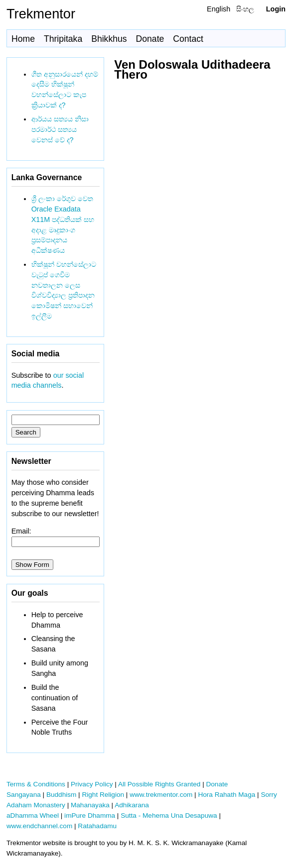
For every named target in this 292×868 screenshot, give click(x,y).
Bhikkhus (109, 39)
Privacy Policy (92, 784)
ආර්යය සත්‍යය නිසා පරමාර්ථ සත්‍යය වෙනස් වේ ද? (60, 129)
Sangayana (24, 795)
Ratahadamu (97, 826)
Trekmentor (41, 14)
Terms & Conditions (36, 784)
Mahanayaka (90, 805)
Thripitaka (63, 39)
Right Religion (103, 795)
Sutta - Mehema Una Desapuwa (169, 815)
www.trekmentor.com (161, 795)
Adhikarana (132, 805)
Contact (188, 39)
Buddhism (61, 795)
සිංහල (245, 9)
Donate (150, 39)
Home (23, 39)
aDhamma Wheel (33, 815)
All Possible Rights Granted (159, 784)
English (219, 9)
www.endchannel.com (39, 826)
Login (276, 9)
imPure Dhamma (90, 815)
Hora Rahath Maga (226, 795)
